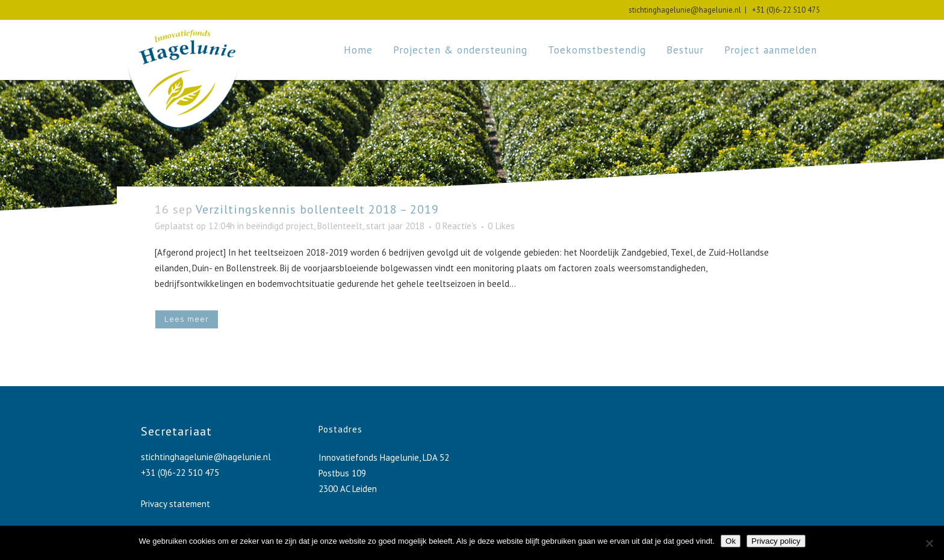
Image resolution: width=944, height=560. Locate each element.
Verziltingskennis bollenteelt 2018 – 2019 (317, 209)
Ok (731, 541)
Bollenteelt (340, 226)
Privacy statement (175, 504)
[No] (929, 543)
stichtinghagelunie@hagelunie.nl (685, 10)
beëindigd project (280, 226)
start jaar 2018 (395, 226)
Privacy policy (776, 541)
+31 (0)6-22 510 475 (784, 10)
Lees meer (187, 319)
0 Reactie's (456, 226)
